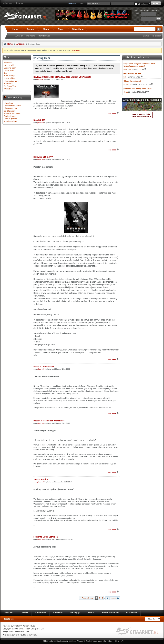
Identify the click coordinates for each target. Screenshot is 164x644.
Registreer (72, 3)
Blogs (46, 29)
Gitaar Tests (9, 70)
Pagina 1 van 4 (88, 598)
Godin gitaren (10, 116)
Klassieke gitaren (11, 121)
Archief (91, 613)
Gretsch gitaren (10, 119)
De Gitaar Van (44, 36)
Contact (24, 613)
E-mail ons (9, 613)
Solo (6, 73)
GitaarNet (58, 613)
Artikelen (19, 36)
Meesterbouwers (11, 81)
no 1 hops (127, 69)
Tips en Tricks (10, 65)
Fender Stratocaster (12, 106)
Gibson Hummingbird (132, 81)
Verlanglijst (75, 613)
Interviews (31, 36)
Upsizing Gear (10, 68)
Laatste (115, 598)
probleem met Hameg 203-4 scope (138, 88)
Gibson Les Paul (10, 108)
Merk (137, 14)
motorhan (128, 84)
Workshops (9, 89)
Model (137, 19)
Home (15, 29)
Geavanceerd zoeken (152, 36)
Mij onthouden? (142, 4)
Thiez (126, 92)
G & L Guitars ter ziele (132, 73)
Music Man (9, 103)
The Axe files (9, 78)
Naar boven (131, 613)
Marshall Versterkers (13, 113)
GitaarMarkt (78, 29)
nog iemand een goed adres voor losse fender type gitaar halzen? (139, 65)
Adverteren (41, 613)
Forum (30, 29)
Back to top (9, 619)
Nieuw (61, 29)
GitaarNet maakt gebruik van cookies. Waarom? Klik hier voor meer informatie (77, 641)
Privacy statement (110, 613)
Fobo (125, 77)
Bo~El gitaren (10, 111)
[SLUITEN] (119, 641)
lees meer (113, 113)
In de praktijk (9, 76)
